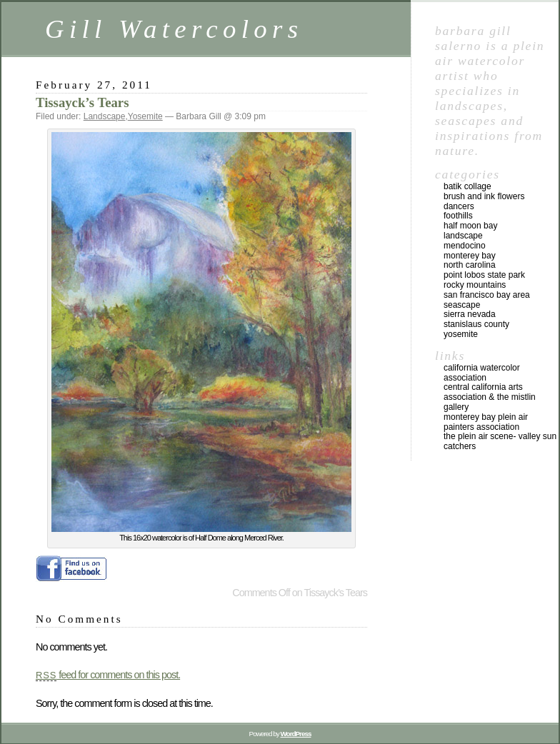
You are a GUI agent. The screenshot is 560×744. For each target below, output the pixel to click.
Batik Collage (467, 186)
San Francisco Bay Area (487, 295)
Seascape (462, 305)
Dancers (459, 206)
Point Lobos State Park (484, 275)
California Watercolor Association (482, 373)
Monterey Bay (470, 256)
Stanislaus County (476, 324)
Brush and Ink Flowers (484, 196)
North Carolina (470, 265)
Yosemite (145, 116)
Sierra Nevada (470, 314)
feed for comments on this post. (108, 675)
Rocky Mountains (475, 285)
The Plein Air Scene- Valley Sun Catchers (500, 441)
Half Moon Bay (470, 226)
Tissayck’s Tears (82, 102)
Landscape (105, 116)
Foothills (458, 216)
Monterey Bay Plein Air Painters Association (486, 422)
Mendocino (465, 246)
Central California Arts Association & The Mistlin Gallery (490, 397)
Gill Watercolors (174, 29)
